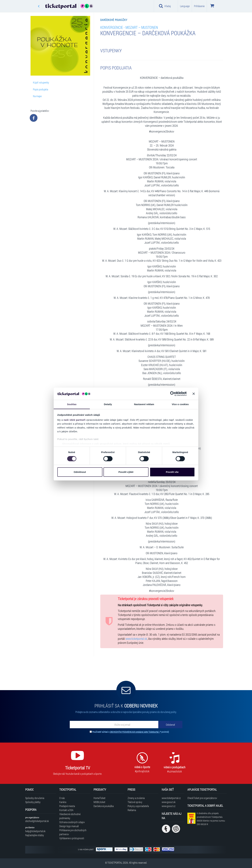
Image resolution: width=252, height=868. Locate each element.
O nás (62, 798)
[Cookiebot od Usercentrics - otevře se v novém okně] (173, 394)
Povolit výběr (126, 472)
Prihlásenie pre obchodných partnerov (73, 832)
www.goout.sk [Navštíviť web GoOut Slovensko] (169, 802)
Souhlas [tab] (72, 404)
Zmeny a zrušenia (136, 798)
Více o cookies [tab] (180, 404)
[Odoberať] (170, 725)
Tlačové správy (135, 802)
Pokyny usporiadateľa (138, 806)
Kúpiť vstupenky (41, 82)
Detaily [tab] (108, 404)
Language (185, 6)
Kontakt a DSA (66, 810)
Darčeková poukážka (104, 806)
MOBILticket (99, 802)
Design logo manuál (69, 826)
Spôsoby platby (33, 802)
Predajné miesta (67, 806)
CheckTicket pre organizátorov (202, 798)
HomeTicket (99, 798)
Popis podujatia (40, 89)
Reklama (132, 810)
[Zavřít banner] (194, 394)
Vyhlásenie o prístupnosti (72, 838)
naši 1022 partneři (75, 420)
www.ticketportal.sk (136, 639)
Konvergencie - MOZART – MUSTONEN (129, 27)
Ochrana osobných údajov (72, 822)
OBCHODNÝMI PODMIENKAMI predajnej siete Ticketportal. (135, 732)
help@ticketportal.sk (35, 831)
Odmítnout (80, 472)
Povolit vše (172, 472)
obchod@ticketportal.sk (37, 821)
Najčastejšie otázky (35, 835)
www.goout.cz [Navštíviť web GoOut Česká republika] (169, 806)
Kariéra (63, 802)
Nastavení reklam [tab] (144, 404)
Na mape (37, 96)
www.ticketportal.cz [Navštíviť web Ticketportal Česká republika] (171, 798)
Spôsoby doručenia (35, 798)
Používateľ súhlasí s (131, 732)
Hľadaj (165, 6)
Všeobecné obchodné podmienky (70, 816)
